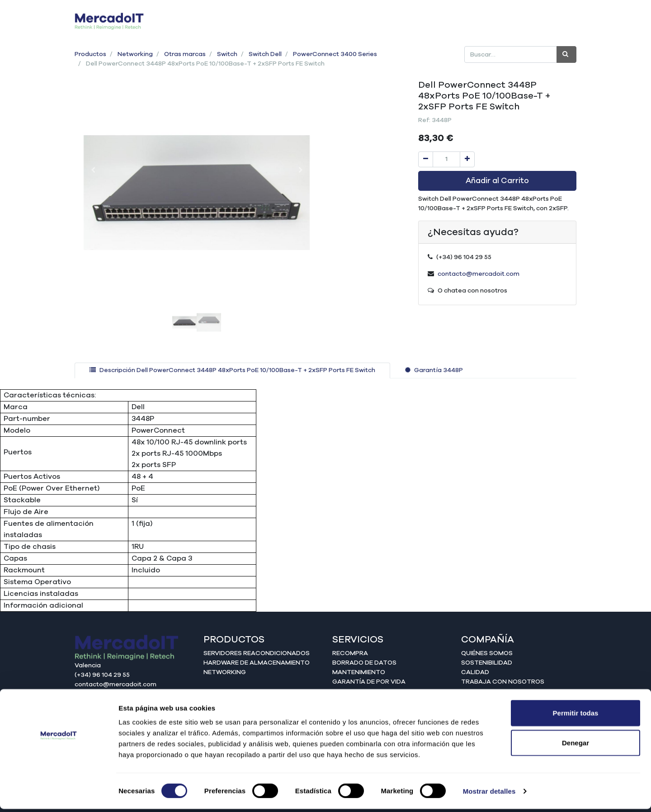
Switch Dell (265, 54)
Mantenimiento (359, 672)
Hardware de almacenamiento (257, 663)
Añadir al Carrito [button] (497, 181)
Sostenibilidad (487, 663)
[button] (93, 170)
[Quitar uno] (426, 159)
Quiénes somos (487, 653)
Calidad (475, 672)
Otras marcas (185, 54)
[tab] (232, 371)
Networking (135, 54)
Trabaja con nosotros (503, 682)
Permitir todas (576, 716)
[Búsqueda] (566, 54)
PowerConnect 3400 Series (335, 54)
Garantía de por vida (369, 682)
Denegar (576, 746)
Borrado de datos (364, 663)
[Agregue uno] (467, 159)
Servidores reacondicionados (257, 653)
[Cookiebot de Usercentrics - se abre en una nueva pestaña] (59, 794)
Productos (90, 54)
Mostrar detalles (489, 794)
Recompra (350, 653)
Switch (227, 54)
